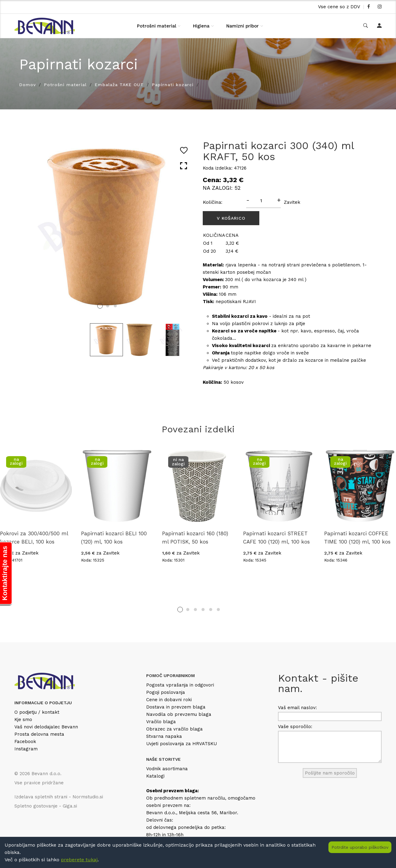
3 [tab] (115, 306)
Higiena (201, 26)
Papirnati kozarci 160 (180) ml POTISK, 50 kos (195, 538)
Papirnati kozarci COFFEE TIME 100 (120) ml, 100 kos (357, 538)
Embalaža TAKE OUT (119, 85)
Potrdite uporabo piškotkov (360, 847)
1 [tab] (100, 306)
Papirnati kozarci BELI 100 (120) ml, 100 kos (114, 538)
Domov (28, 85)
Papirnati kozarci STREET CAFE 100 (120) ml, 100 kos (276, 538)
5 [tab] (211, 610)
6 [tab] (218, 610)
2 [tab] (108, 306)
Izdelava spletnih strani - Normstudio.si (59, 797)
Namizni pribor (242, 26)
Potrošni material (157, 26)
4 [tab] (203, 610)
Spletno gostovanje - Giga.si (46, 806)
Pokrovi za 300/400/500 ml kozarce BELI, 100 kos (34, 538)
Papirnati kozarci (173, 85)
